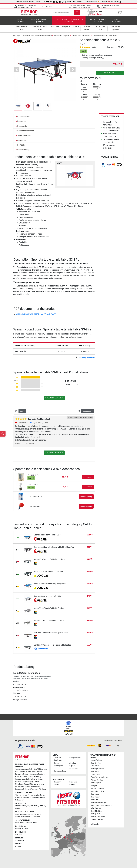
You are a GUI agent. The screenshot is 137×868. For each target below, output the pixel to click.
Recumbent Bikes (98, 791)
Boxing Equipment (98, 788)
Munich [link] (26, 784)
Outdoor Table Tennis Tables (81, 38)
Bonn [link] (17, 772)
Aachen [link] (18, 769)
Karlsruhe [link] (33, 779)
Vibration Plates (97, 820)
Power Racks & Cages (99, 803)
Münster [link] (32, 784)
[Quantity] (88, 75)
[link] (103, 167)
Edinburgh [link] (19, 798)
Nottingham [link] (19, 800)
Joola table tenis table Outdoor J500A (49, 573)
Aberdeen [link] (19, 795)
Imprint (26, 2)
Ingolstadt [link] (26, 779)
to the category (86, 498)
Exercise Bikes (96, 763)
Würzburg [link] (42, 789)
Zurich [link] (35, 823)
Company (19, 2)
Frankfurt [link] (24, 777)
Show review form (54, 400)
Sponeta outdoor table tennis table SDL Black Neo (54, 549)
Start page (17, 38)
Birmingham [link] (32, 795)
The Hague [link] (37, 814)
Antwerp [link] (18, 829)
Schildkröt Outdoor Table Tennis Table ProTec (52, 647)
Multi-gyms (95, 771)
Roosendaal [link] (28, 817)
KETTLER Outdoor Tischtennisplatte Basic (51, 635)
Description (22, 123)
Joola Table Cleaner (36, 487)
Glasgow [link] (26, 798)
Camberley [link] (41, 795)
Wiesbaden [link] (34, 789)
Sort (22, 413)
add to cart (110, 75)
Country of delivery (92, 2)
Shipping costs (59, 766)
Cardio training (20, 23)
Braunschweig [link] (31, 772)
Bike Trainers (96, 797)
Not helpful (29, 446)
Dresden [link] (26, 774)
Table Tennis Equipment (62, 38)
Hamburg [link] (38, 777)
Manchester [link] (41, 798)
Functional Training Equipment (102, 805)
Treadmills (95, 766)
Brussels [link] (25, 829)
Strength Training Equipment (39, 23)
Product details (23, 118)
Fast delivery (49, 6)
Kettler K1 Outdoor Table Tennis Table (49, 622)
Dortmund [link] (19, 774)
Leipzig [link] (31, 782)
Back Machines (97, 811)
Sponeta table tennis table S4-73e (47, 598)
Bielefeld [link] (37, 769)
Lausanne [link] (28, 823)
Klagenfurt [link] (31, 806)
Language (105, 2)
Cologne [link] (25, 782)
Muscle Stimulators (98, 817)
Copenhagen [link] (20, 840)
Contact (38, 2)
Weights (94, 786)
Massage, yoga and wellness (98, 23)
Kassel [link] (40, 779)
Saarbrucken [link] (36, 787)
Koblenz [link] (18, 782)
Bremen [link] (40, 772)
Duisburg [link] (41, 774)
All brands (95, 824)
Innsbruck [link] (23, 806)
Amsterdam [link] (19, 814)
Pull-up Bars (96, 814)
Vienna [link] (18, 808)
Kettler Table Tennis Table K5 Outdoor (49, 610)
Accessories (22, 142)
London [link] (33, 798)
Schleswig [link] (19, 789)
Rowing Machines (98, 769)
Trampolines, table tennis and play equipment (68, 23)
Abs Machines (96, 808)
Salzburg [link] (42, 806)
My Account (116, 2)
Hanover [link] (18, 779)
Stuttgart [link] (26, 789)
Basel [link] (17, 823)
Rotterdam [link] (36, 817)
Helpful (19, 446)
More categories (116, 23)
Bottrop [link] (22, 772)
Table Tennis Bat (34, 508)
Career (31, 2)
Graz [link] (17, 806)
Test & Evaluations (25, 137)
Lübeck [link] (36, 782)
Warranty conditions (26, 133)
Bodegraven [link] (29, 814)
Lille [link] (17, 835)
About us (73, 763)
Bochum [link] (43, 769)
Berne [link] (22, 823)
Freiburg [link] (31, 777)
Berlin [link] (31, 769)
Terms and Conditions (58, 759)
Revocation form (60, 771)
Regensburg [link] (19, 787)
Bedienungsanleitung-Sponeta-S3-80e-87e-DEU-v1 (35, 316)
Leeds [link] (25, 795)
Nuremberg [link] (40, 784)
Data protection (75, 758)
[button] (17, 72)
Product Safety (23, 152)
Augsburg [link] (25, 769)
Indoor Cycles (96, 783)
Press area (73, 782)
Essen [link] (17, 777)
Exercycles (95, 794)
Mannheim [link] (19, 784)
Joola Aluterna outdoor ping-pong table (50, 586)
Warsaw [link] (18, 846)
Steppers (95, 800)
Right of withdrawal (73, 767)
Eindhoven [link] (19, 817)
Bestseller (21, 147)
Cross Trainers (96, 760)
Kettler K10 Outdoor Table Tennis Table (50, 561)
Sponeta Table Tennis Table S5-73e (48, 537)
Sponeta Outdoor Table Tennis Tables (105, 38)
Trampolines (96, 774)
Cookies (57, 763)
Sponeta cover (33, 477)
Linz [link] (37, 806)
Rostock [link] (27, 787)
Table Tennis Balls (35, 498)
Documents (22, 128)
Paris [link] (20, 835)
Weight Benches (97, 780)
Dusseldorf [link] (34, 774)
